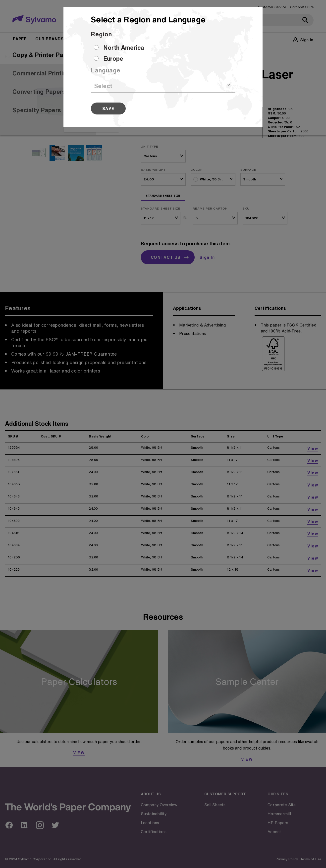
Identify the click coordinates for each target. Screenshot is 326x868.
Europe (113, 58)
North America (124, 48)
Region (101, 34)
